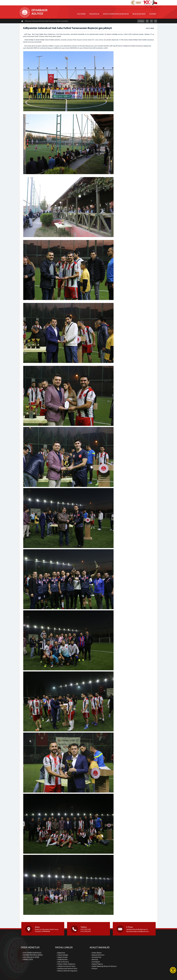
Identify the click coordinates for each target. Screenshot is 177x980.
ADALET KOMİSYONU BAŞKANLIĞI (116, 14)
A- (151, 21)
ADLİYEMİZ (81, 14)
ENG (151, 7)
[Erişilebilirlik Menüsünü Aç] (173, 970)
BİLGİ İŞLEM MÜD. (139, 14)
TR (155, 7)
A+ (156, 21)
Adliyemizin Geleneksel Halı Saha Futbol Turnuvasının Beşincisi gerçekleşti (46, 21)
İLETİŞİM (153, 14)
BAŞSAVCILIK (94, 14)
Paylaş (142, 21)
